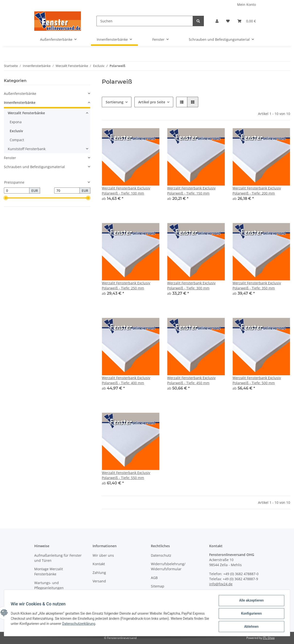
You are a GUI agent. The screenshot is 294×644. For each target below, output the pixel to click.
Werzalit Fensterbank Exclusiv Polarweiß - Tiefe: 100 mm (126, 191)
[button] (217, 21)
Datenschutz (161, 555)
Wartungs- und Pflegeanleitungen (49, 585)
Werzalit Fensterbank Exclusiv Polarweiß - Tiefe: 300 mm (191, 285)
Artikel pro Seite (152, 102)
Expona (16, 122)
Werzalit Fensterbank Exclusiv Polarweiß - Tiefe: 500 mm (257, 380)
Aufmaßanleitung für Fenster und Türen (58, 558)
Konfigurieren (250, 614)
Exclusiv (16, 131)
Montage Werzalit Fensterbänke (49, 571)
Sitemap (158, 586)
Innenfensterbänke (20, 102)
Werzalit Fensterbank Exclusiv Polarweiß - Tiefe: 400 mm (126, 380)
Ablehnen (250, 627)
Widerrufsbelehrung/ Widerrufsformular (168, 566)
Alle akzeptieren (250, 602)
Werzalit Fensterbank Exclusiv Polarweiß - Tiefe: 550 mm (126, 475)
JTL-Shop (269, 638)
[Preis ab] (17, 191)
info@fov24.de (221, 584)
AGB (154, 578)
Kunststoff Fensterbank (27, 149)
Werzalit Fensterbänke (26, 113)
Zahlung (99, 573)
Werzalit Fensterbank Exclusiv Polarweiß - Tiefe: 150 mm (191, 191)
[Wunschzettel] (228, 21)
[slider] (6, 198)
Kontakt (99, 564)
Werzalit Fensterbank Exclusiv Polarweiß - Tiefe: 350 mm (257, 285)
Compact (17, 140)
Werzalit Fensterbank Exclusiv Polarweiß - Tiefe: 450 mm (191, 380)
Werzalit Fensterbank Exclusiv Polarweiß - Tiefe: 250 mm (126, 285)
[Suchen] (145, 21)
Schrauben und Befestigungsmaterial (34, 167)
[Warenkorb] (247, 21)
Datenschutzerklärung (85, 624)
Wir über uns (103, 555)
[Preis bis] (67, 191)
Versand (99, 581)
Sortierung (115, 102)
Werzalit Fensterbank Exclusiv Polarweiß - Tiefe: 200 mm (257, 191)
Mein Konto (246, 4)
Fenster (10, 158)
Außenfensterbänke (20, 94)
